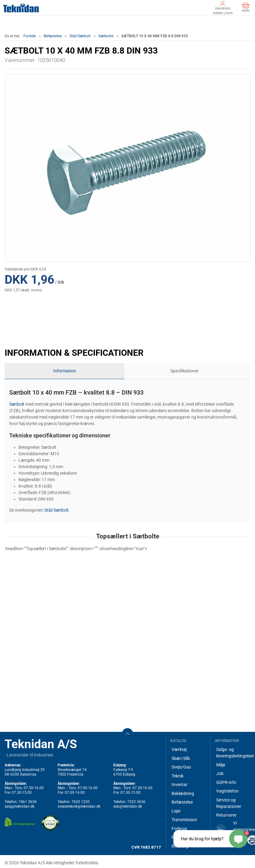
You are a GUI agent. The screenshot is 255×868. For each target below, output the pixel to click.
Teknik (178, 776)
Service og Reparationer (229, 803)
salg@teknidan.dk (20, 806)
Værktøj (179, 749)
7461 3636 (28, 802)
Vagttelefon (227, 791)
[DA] (21, 8)
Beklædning (183, 793)
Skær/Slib (181, 758)
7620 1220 (81, 802)
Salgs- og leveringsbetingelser (233, 753)
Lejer (176, 811)
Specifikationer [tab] (184, 371)
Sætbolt (17, 404)
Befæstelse (53, 36)
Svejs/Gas (181, 767)
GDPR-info (226, 782)
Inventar (180, 785)
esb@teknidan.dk (128, 806)
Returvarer (226, 815)
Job (220, 773)
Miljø (221, 765)
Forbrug (179, 829)
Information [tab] (65, 371)
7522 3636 (136, 802)
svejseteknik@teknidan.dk (79, 806)
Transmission (184, 820)
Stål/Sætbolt (80, 36)
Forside (30, 36)
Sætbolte (106, 36)
